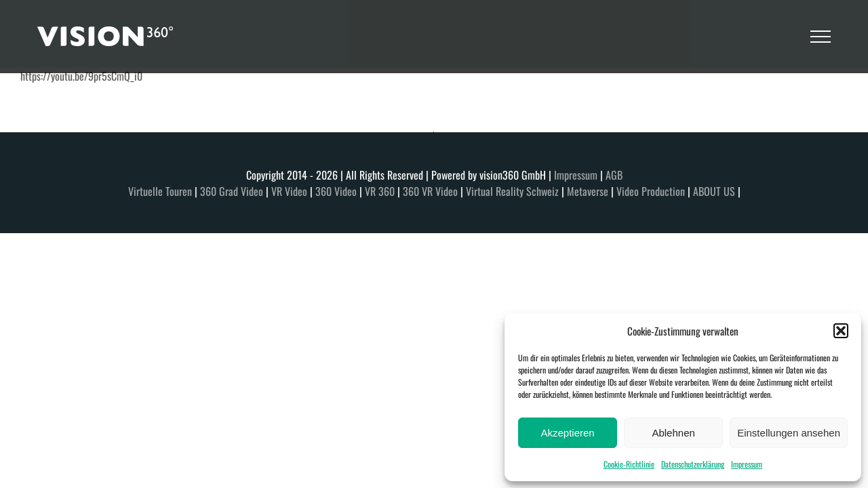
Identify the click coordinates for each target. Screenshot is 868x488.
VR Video (291, 191)
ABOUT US (714, 191)
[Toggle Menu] (821, 37)
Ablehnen (673, 433)
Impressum (747, 464)
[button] (841, 331)
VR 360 (380, 191)
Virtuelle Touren (160, 191)
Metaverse (588, 191)
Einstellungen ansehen (789, 433)
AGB (614, 175)
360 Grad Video (232, 191)
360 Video (336, 191)
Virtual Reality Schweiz (512, 191)
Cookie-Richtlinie (629, 464)
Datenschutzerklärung (693, 464)
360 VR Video (430, 191)
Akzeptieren (567, 433)
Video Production (651, 191)
